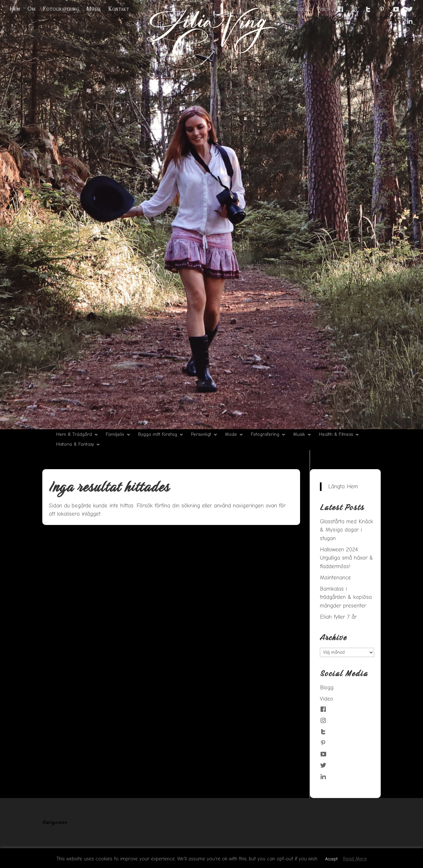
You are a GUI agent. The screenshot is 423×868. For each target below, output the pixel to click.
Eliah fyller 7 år (338, 617)
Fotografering (61, 9)
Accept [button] (331, 859)
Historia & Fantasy (75, 445)
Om (32, 9)
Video (323, 9)
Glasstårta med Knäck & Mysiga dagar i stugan (346, 530)
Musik (94, 9)
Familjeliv (115, 435)
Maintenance (335, 578)
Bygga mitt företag (158, 435)
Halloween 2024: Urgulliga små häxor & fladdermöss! (346, 558)
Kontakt (119, 9)
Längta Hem (343, 486)
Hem (15, 9)
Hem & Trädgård (74, 435)
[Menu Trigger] (405, 10)
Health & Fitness (336, 435)
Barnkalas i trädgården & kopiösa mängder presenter (346, 597)
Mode (231, 435)
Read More (355, 859)
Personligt (201, 435)
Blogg (301, 9)
